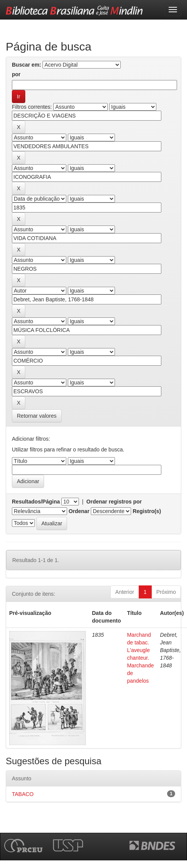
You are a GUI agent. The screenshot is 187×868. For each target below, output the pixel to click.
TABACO (23, 794)
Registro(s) (147, 511)
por (16, 74)
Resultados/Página (36, 502)
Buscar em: (26, 65)
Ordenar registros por (114, 502)
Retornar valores (37, 416)
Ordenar (79, 511)
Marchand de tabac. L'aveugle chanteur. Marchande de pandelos (140, 658)
